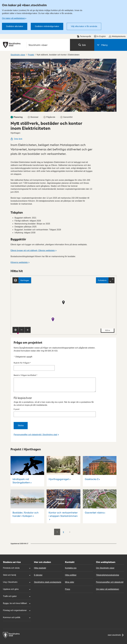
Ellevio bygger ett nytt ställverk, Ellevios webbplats (33, 217)
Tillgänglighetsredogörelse (108, 541)
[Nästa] (70, 498)
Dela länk (16, 105)
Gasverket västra (94, 479)
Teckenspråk (84, 2)
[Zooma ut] (22, 296)
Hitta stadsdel (40, 534)
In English (100, 2)
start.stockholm (116, 601)
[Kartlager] (22, 246)
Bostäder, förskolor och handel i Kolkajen (26, 480)
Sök (82, 11)
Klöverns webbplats (19, 228)
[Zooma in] (28, 296)
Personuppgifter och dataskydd (110, 548)
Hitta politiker (71, 541)
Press (68, 555)
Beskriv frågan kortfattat (55, 349)
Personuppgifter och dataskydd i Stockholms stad (35, 401)
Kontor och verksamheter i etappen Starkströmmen (63, 480)
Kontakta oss (71, 534)
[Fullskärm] (105, 246)
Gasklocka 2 (92, 445)
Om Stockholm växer (105, 534)
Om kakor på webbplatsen (108, 555)
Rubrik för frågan (34, 332)
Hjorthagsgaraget (59, 445)
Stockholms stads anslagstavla (48, 548)
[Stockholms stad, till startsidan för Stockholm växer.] (35, 11)
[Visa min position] (16, 296)
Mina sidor (70, 548)
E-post (55, 378)
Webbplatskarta (117, 2)
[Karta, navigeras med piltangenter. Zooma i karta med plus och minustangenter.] (63, 271)
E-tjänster (38, 541)
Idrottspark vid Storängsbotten (21, 447)
